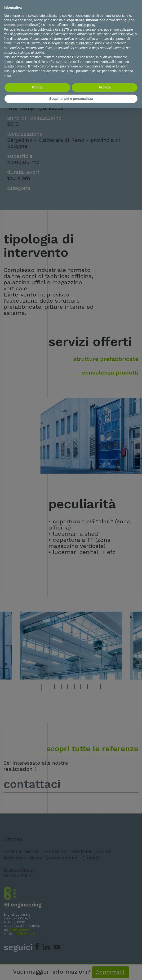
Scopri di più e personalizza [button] (71, 99)
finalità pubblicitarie (79, 43)
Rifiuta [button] (37, 87)
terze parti (77, 29)
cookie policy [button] (86, 25)
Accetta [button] (105, 87)
